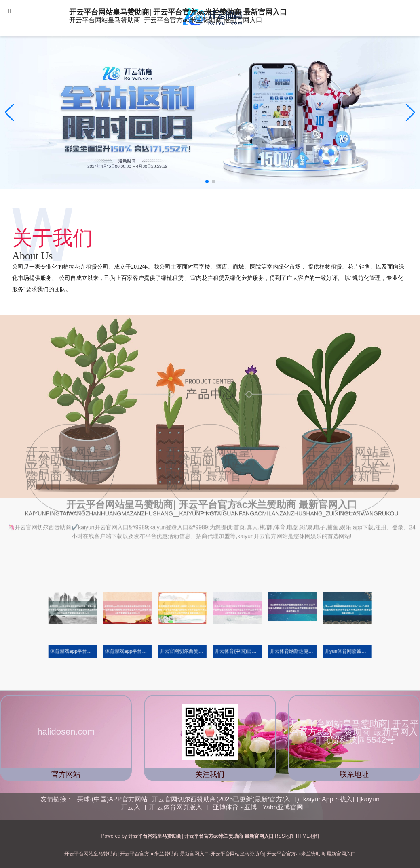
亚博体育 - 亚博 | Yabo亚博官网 (258, 807)
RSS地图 (285, 836)
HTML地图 (307, 836)
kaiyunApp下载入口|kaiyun (341, 799)
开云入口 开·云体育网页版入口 (165, 807)
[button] (411, 113)
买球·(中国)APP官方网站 (112, 799)
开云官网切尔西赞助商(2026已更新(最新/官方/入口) (225, 799)
